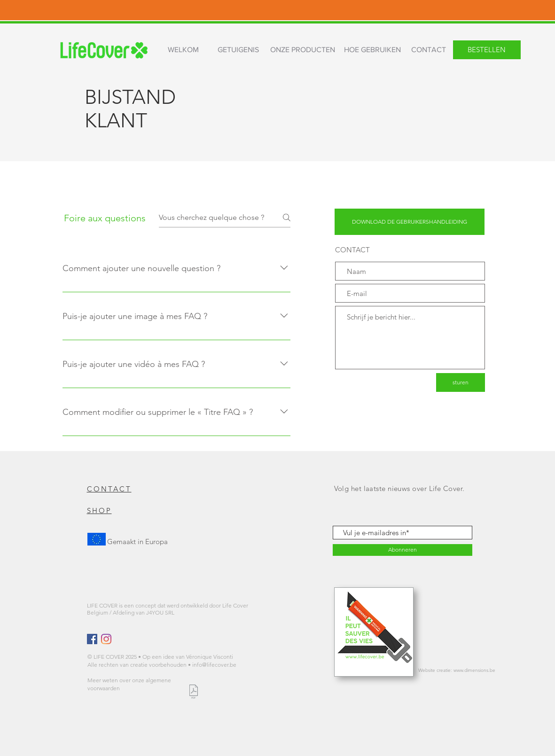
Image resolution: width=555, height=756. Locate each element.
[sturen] (461, 382)
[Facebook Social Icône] (92, 639)
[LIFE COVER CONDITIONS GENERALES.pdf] (194, 693)
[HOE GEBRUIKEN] (373, 50)
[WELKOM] (184, 50)
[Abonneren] (403, 550)
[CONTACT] (429, 50)
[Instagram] (106, 639)
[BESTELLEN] (487, 50)
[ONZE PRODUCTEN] (303, 50)
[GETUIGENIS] (238, 50)
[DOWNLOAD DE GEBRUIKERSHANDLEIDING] (410, 222)
